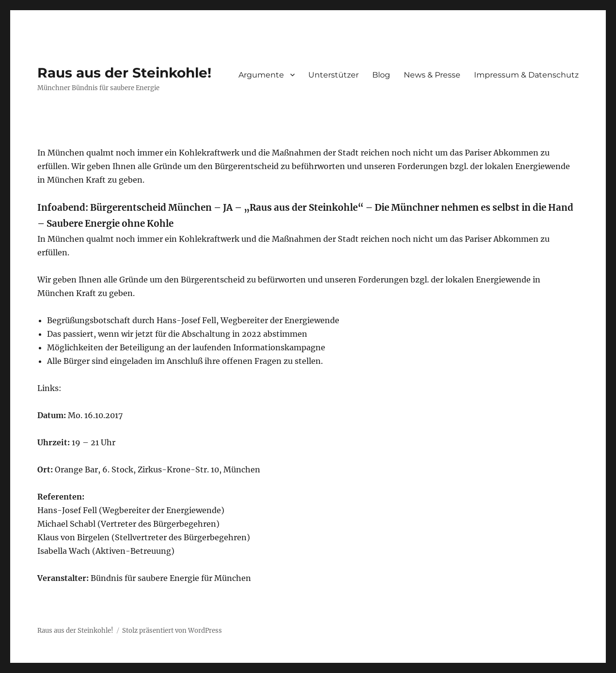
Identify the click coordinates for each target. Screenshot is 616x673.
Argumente (261, 75)
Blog (381, 75)
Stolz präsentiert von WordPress (172, 631)
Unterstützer (333, 75)
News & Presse (432, 75)
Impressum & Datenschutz (526, 75)
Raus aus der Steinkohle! (124, 73)
